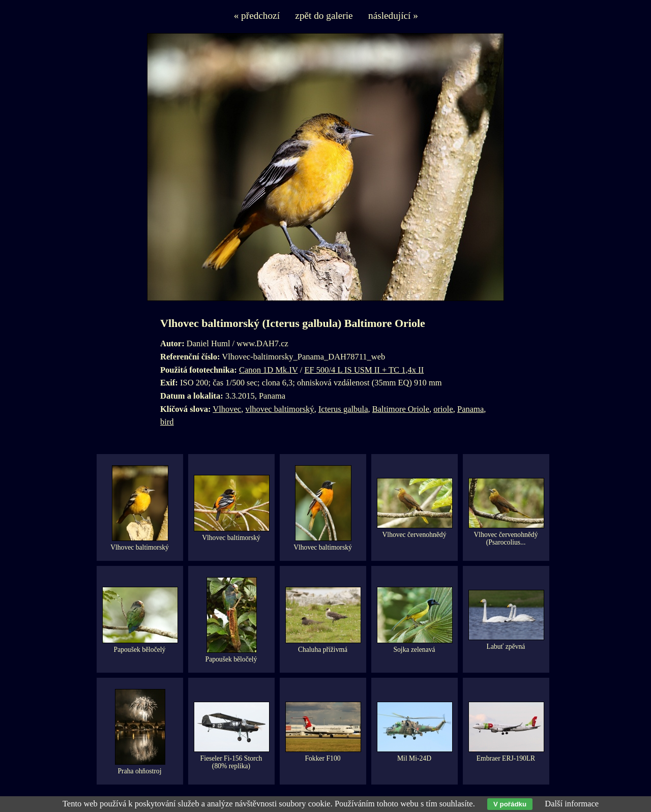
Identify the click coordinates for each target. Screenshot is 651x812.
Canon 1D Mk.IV (269, 370)
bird (167, 422)
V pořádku (510, 804)
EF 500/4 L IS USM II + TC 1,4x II (364, 370)
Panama (470, 409)
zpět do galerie (324, 16)
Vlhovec (227, 409)
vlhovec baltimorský (279, 409)
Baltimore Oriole (401, 409)
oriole (443, 409)
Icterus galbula (343, 409)
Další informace (572, 804)
